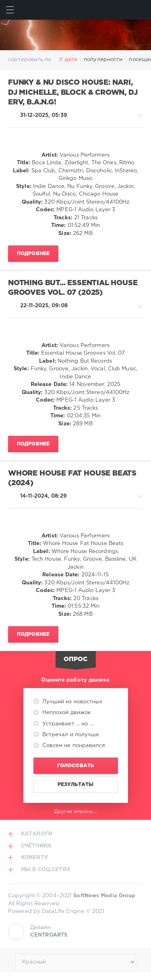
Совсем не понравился (73, 746)
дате (71, 60)
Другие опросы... (75, 812)
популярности (103, 60)
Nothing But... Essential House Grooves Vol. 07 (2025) (73, 288)
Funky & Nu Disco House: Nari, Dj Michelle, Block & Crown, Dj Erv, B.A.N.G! (73, 93)
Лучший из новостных (72, 702)
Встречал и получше (70, 735)
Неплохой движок (66, 713)
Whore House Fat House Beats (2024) (72, 479)
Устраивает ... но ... (67, 724)
